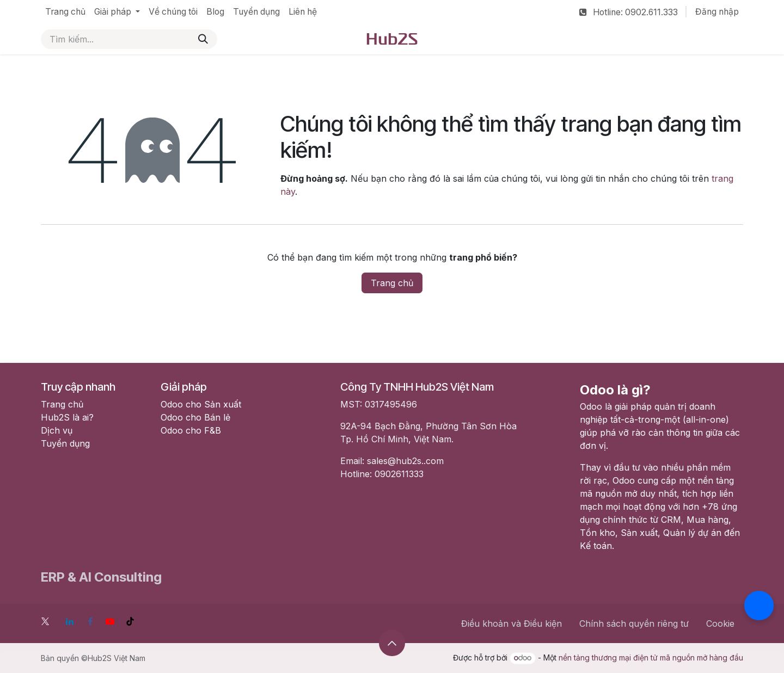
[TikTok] (130, 621)
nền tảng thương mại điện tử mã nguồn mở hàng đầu (651, 657)
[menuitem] (65, 12)
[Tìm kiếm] (203, 39)
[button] (392, 643)
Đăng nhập (717, 12)
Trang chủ (392, 283)
